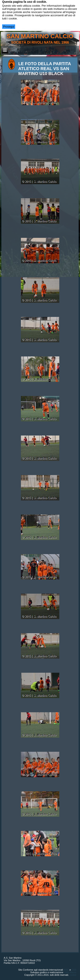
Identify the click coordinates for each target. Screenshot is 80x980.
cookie (73, 975)
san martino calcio (40, 36)
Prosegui (9, 27)
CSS (74, 970)
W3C (66, 970)
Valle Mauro (70, 972)
